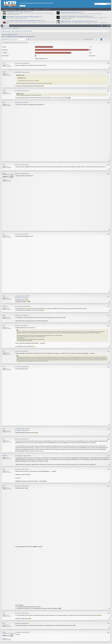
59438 (8, 298)
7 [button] (105, 39)
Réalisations (37, 9)
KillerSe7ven (5, 456)
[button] (91, 39)
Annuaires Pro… (47, 9)
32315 (8, 180)
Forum (20, 9)
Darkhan (4, 173)
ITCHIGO (4, 72)
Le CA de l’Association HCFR (29, 37)
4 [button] (100, 39)
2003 (8, 458)
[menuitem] (101, 26)
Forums (7, 26)
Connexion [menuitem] (108, 26)
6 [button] (103, 39)
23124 (8, 104)
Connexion (11, 28)
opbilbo (4, 296)
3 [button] (98, 39)
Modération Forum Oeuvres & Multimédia (15, 37)
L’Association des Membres (9, 9)
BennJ (4, 102)
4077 (8, 74)
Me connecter (22, 6)
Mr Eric (4, 63)
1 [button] (95, 39)
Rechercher (4, 28)
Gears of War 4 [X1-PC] (9, 35)
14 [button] (108, 39)
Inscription (17, 28)
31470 (8, 65)
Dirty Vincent (5, 306)
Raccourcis (2, 26)
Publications (28, 9)
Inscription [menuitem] (110, 26)
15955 (8, 308)
